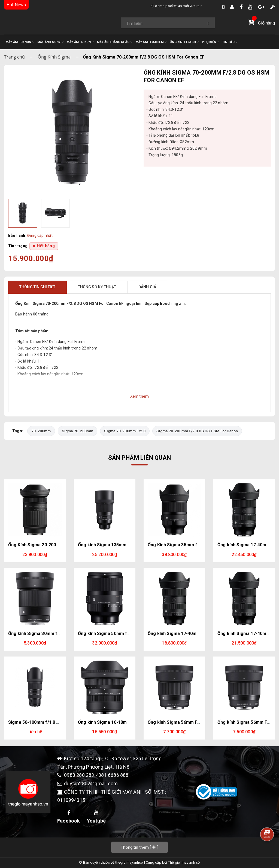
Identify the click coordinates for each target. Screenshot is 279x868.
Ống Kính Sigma (54, 57)
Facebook (69, 817)
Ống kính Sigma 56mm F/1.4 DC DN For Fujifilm (196, 722)
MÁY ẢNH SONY (50, 42)
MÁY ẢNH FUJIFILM (151, 42)
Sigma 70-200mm (78, 431)
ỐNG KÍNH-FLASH (184, 42)
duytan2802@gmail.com (91, 783)
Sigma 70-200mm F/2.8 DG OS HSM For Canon (197, 431)
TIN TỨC (230, 42)
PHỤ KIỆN (210, 42)
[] (139, 847)
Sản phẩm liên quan (139, 458)
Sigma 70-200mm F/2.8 (125, 431)
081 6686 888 (113, 775)
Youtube (96, 817)
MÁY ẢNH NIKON (80, 42)
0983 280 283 (80, 775)
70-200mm (41, 431)
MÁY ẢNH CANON (20, 42)
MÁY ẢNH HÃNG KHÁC (115, 42)
